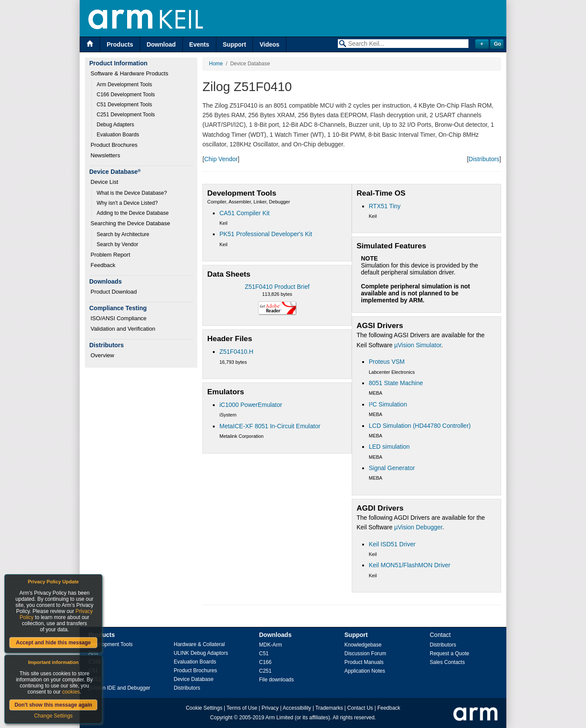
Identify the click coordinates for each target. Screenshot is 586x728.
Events (199, 44)
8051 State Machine (396, 383)
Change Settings (53, 716)
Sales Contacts (447, 662)
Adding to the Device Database (133, 213)
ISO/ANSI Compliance (119, 318)
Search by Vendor (117, 244)
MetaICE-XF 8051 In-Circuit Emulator (270, 426)
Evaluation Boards (118, 135)
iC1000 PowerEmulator (251, 405)
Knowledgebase (363, 645)
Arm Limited (280, 718)
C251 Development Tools (126, 115)
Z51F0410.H (236, 352)
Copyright (221, 718)
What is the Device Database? (132, 193)
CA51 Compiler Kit (244, 213)
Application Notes (365, 671)
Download (161, 44)
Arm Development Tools (124, 85)
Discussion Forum (365, 654)
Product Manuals (364, 662)
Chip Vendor (221, 159)
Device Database (194, 679)
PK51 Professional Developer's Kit (266, 234)
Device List (104, 182)
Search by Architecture (123, 234)
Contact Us (360, 708)
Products (120, 44)
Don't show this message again (53, 705)
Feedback (103, 265)
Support (235, 44)
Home (216, 64)
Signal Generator (392, 468)
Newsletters (105, 155)
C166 (265, 662)
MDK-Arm (271, 645)
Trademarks (329, 708)
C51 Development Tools (124, 105)
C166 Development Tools (126, 95)
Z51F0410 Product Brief (277, 287)
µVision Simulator (418, 345)
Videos (269, 44)
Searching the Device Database (130, 223)
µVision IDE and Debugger (119, 688)
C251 (265, 671)
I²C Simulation (388, 404)
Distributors (484, 159)
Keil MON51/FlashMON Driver (409, 565)
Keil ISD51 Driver (392, 544)
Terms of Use (242, 708)
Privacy (270, 708)
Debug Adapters (115, 125)
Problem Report (110, 255)
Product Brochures (114, 145)
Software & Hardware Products (129, 73)
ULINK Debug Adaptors (201, 653)
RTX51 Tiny (385, 206)
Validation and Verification (123, 329)
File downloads (276, 680)
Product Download (114, 292)
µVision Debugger (418, 527)
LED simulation (389, 447)
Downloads (275, 635)
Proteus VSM (387, 362)
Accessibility (297, 708)
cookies (71, 692)
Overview (102, 355)
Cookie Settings (204, 708)
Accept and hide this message (53, 643)
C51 (264, 654)
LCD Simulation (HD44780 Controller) (420, 426)
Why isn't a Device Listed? (127, 203)
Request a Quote (450, 654)
